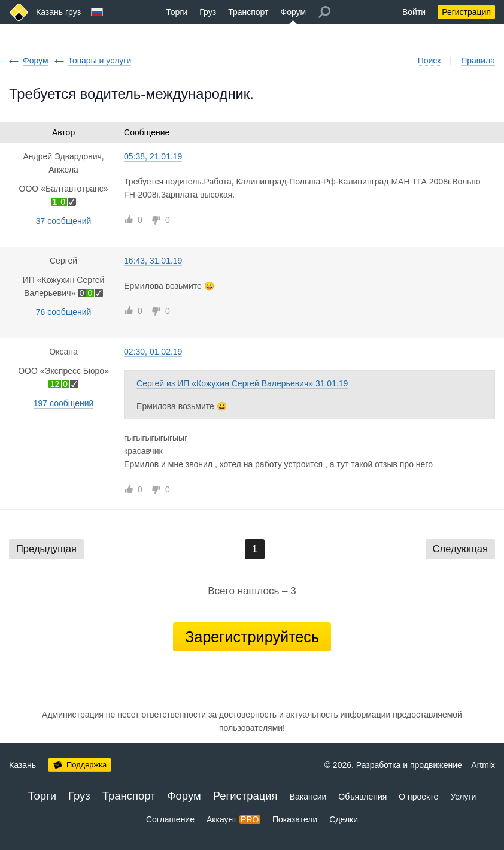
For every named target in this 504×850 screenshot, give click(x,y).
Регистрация (466, 12)
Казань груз (58, 12)
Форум (294, 12)
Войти (414, 12)
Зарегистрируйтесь (252, 637)
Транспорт (248, 12)
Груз (208, 12)
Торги (177, 12)
